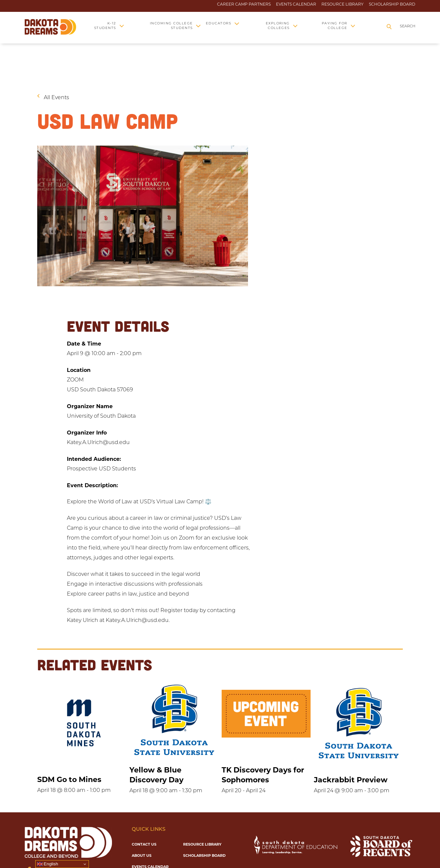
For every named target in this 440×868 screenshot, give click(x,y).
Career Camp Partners (244, 4)
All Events (56, 98)
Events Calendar (296, 4)
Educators (219, 24)
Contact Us (144, 844)
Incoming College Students (171, 26)
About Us (142, 855)
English (48, 864)
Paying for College (335, 26)
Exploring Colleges (278, 26)
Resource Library (343, 4)
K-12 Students (105, 26)
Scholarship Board (392, 4)
